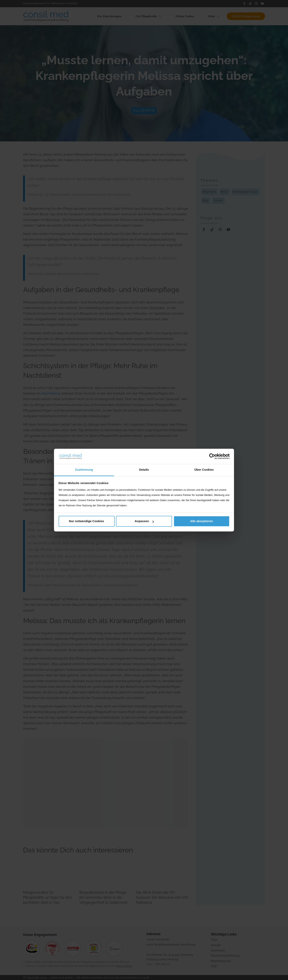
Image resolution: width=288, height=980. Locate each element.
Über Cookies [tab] (204, 470)
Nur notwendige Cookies (87, 521)
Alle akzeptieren (201, 521)
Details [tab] (144, 470)
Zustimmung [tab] (84, 470)
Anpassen (144, 521)
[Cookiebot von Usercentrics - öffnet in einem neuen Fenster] (212, 456)
